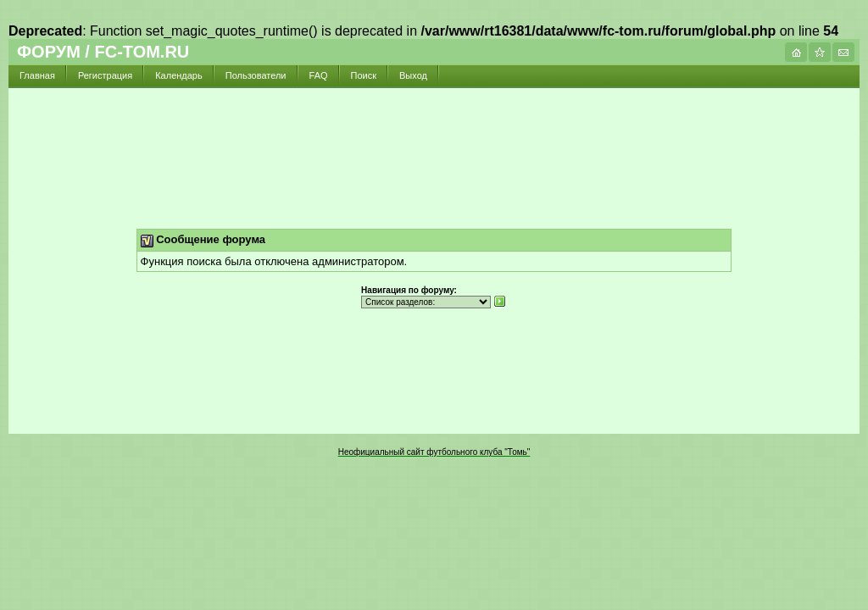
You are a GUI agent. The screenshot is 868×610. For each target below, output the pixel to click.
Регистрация (105, 75)
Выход (413, 75)
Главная (37, 75)
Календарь (179, 75)
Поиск (364, 75)
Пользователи (256, 75)
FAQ (319, 75)
